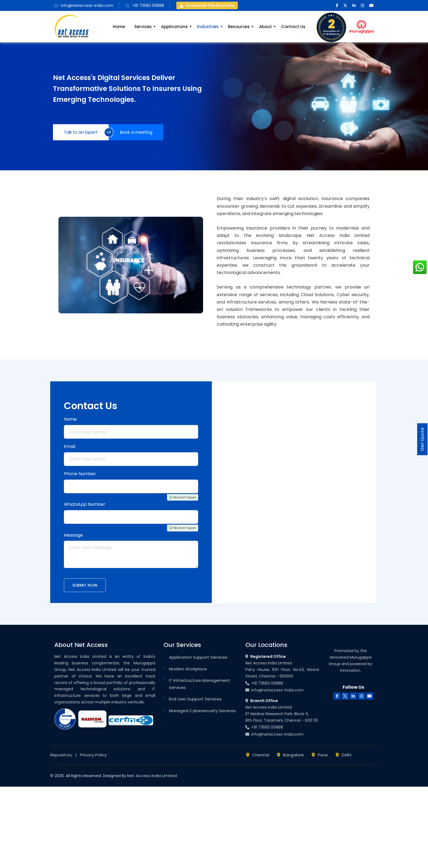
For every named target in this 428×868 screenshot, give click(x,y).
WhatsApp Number (85, 505)
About (265, 27)
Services (143, 27)
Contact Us (293, 27)
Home (119, 27)
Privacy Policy (93, 756)
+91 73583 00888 (148, 5)
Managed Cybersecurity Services (202, 712)
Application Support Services (198, 658)
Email (70, 448)
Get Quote (422, 439)
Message (73, 536)
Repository (61, 756)
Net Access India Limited (152, 777)
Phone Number (80, 475)
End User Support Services (195, 700)
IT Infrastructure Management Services (200, 685)
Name (70, 420)
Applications (174, 27)
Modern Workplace (188, 670)
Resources (239, 27)
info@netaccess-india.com (87, 5)
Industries (208, 27)
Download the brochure (207, 5)
